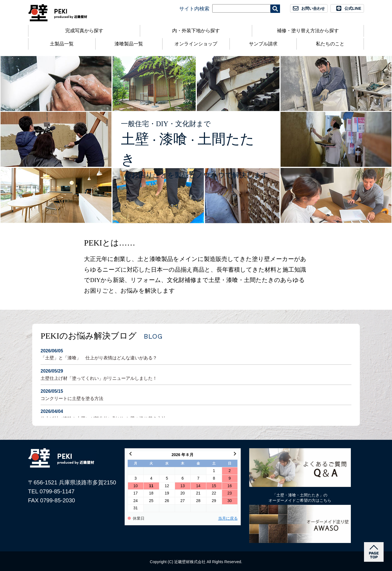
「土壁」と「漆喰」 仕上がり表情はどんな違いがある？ (196, 354)
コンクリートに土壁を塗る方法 (196, 394)
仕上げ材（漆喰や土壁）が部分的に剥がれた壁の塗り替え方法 (196, 414)
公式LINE (353, 8)
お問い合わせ (313, 8)
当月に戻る (228, 518)
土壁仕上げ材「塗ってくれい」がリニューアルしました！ (196, 374)
